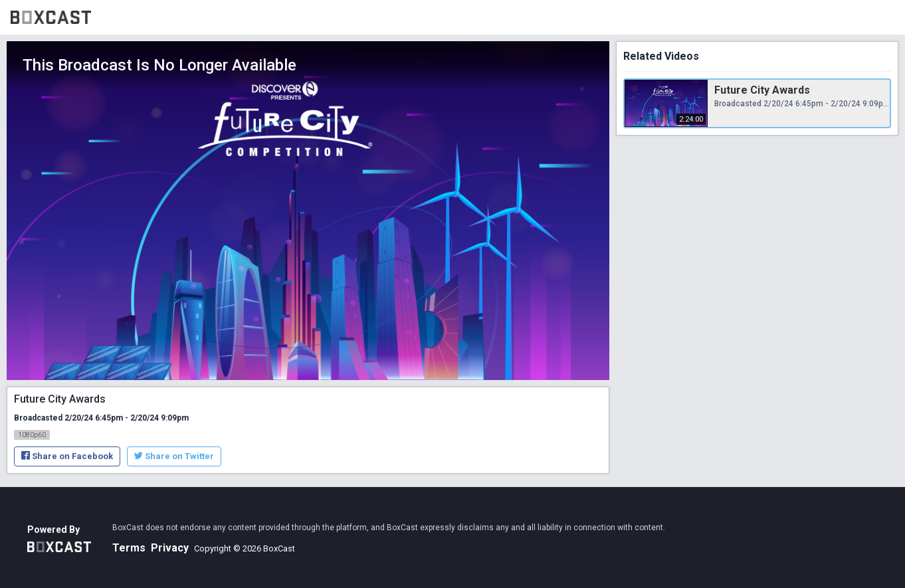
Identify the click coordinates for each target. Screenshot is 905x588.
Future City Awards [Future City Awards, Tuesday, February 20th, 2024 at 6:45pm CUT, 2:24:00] (762, 90)
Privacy (170, 548)
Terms (129, 548)
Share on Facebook (67, 456)
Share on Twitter (174, 456)
